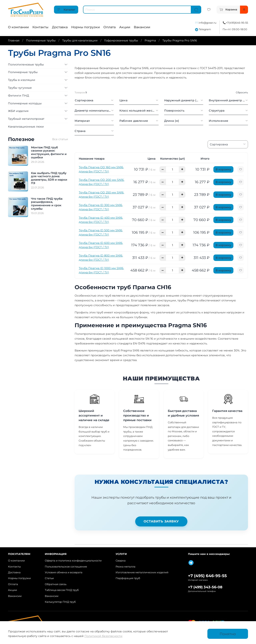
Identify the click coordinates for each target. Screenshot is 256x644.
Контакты (40, 27)
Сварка (121, 561)
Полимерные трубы (41, 40)
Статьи (49, 578)
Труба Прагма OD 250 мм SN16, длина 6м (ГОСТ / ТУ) (101, 195)
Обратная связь (56, 584)
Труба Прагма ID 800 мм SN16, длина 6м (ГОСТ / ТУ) (101, 258)
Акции (125, 27)
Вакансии (142, 27)
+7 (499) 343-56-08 (205, 587)
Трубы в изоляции (22, 80)
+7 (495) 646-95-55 (207, 576)
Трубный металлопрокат (26, 119)
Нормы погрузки (85, 27)
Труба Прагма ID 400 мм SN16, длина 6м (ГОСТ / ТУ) (101, 220)
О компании (18, 27)
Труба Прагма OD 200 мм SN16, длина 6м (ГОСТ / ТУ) (102, 182)
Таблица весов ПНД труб (62, 590)
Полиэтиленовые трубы (26, 64)
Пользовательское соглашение (66, 567)
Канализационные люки (26, 127)
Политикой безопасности (103, 636)
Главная (14, 40)
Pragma (150, 40)
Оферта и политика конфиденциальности (73, 561)
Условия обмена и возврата (64, 572)
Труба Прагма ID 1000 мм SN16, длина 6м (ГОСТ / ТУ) (101, 270)
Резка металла (125, 567)
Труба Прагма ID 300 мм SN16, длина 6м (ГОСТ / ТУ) (101, 207)
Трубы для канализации (80, 40)
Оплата (109, 27)
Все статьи (60, 139)
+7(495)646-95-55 (237, 23)
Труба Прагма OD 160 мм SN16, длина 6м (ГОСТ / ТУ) (101, 169)
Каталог (66, 10)
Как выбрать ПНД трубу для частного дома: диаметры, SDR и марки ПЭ (49, 178)
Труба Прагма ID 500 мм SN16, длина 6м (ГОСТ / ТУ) (101, 232)
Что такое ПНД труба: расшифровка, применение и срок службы (47, 204)
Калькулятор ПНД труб (60, 602)
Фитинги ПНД (18, 96)
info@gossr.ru (207, 23)
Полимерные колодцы (25, 103)
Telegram (203, 29)
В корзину (223, 169)
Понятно (228, 634)
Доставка (60, 27)
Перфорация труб (128, 578)
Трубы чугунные (20, 88)
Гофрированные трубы (121, 40)
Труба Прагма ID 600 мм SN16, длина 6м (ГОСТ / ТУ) (101, 245)
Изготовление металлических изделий (142, 572)
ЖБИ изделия (18, 111)
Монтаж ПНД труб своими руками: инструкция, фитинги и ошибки (49, 152)
